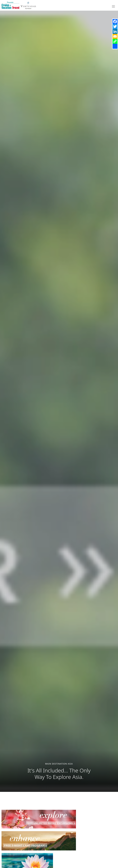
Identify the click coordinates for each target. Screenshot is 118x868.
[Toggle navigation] (113, 6)
